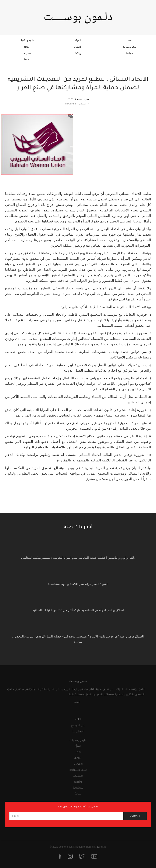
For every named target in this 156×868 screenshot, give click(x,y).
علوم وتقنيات (27, 40)
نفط (129, 40)
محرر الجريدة (82, 99)
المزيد (77, 702)
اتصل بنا (78, 731)
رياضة (78, 53)
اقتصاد (78, 47)
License (102, 847)
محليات (27, 53)
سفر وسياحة (129, 47)
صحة (26, 60)
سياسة (129, 53)
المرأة (78, 40)
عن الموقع (78, 726)
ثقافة (26, 47)
